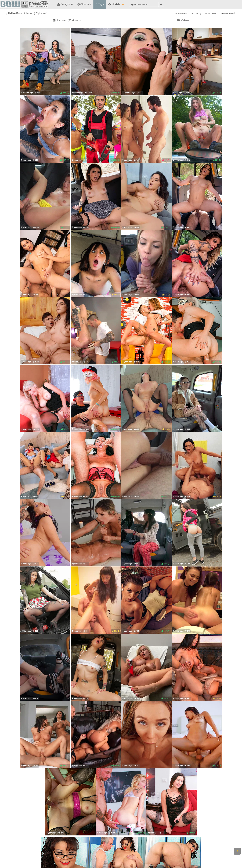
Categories (65, 4)
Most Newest (181, 13)
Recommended (228, 13)
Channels (84, 4)
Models (114, 4)
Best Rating (196, 13)
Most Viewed (211, 13)
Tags (100, 4)
